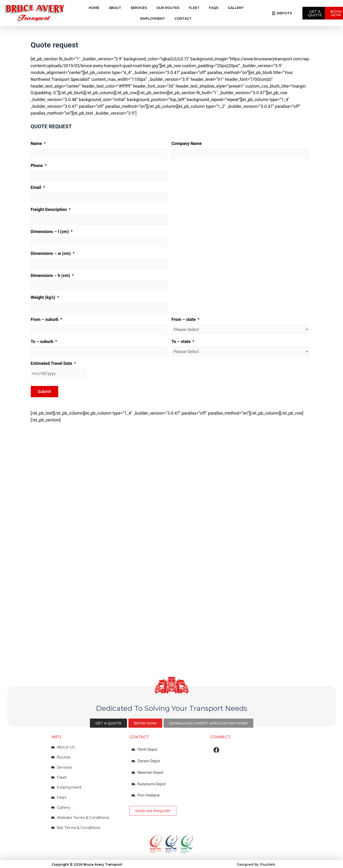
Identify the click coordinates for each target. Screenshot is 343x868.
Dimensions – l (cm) (52, 232)
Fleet (194, 8)
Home (94, 8)
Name (38, 143)
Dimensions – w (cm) (53, 253)
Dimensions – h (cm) (52, 275)
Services (139, 8)
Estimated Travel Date (53, 363)
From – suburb (46, 319)
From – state (186, 319)
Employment (153, 19)
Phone (39, 165)
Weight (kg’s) (45, 297)
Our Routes (168, 8)
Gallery (236, 8)
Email (38, 187)
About (115, 8)
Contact (183, 19)
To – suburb (44, 341)
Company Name (187, 143)
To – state (183, 341)
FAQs (214, 8)
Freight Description (51, 209)
